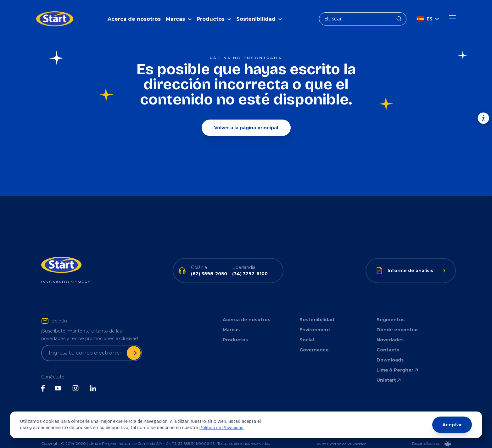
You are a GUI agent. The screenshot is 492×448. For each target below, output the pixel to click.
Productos (235, 330)
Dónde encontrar (397, 320)
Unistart (389, 371)
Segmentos (391, 310)
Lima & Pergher (398, 361)
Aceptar (452, 425)
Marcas (231, 320)
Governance (314, 340)
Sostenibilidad (317, 310)
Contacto (388, 340)
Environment (315, 320)
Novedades (390, 330)
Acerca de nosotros (134, 14)
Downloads (390, 350)
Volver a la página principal (246, 118)
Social (307, 330)
